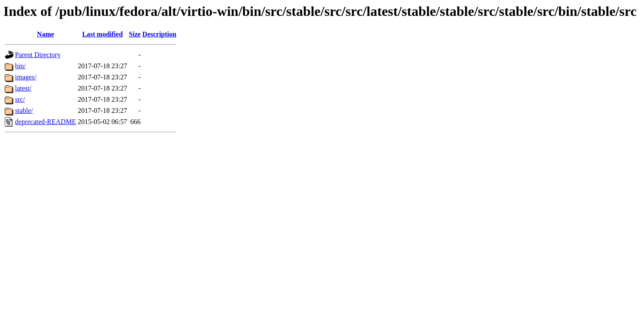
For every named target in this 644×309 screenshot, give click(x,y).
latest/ (23, 88)
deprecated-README (45, 122)
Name (45, 34)
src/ (20, 99)
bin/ (20, 66)
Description (159, 34)
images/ (26, 77)
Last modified (102, 34)
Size (135, 34)
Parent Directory (38, 55)
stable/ (24, 111)
